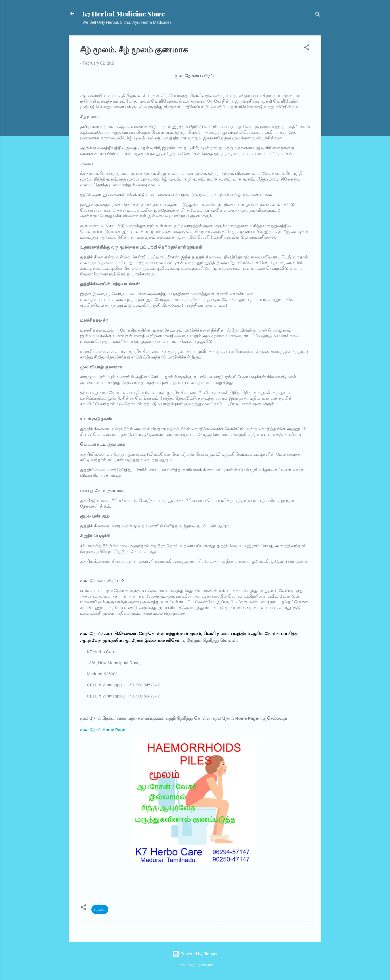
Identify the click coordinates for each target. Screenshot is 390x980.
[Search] (318, 15)
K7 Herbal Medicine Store (124, 14)
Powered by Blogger (195, 954)
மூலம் (100, 909)
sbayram (207, 965)
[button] (307, 48)
